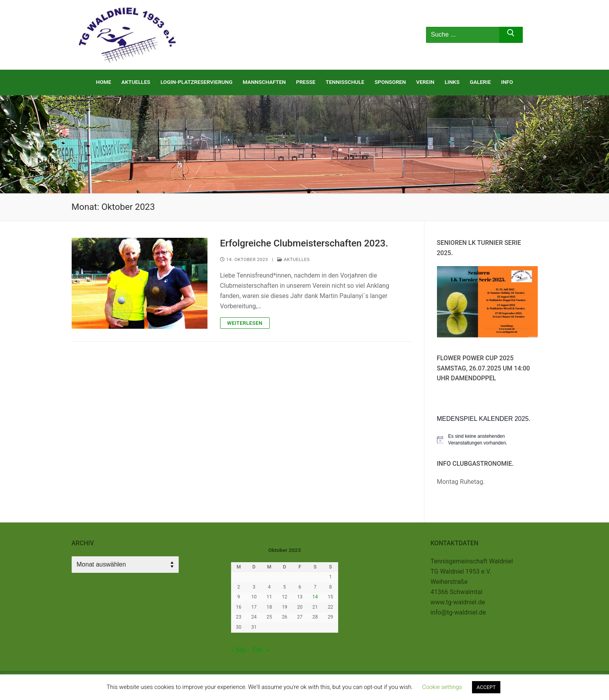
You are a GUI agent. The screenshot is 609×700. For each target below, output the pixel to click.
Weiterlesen (245, 323)
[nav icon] (396, 35)
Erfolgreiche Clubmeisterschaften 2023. (304, 243)
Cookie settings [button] (442, 687)
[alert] (487, 440)
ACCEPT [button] (486, 687)
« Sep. (240, 650)
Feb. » (261, 650)
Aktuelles (293, 259)
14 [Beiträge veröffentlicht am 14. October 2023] (315, 597)
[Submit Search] (511, 35)
